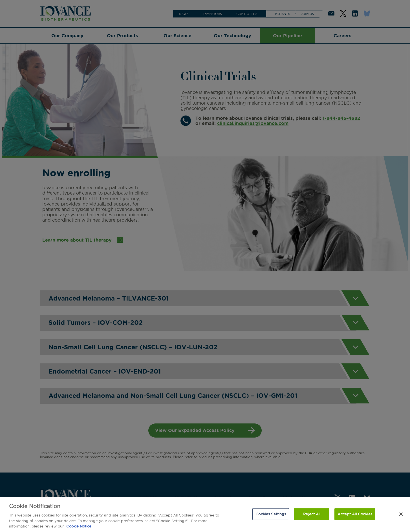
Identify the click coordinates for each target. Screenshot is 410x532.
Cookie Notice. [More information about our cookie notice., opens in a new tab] (79, 526)
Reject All (312, 514)
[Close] (401, 514)
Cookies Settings (271, 514)
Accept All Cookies (355, 514)
